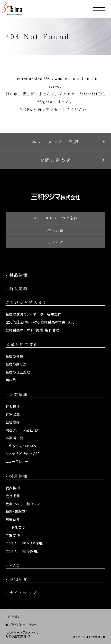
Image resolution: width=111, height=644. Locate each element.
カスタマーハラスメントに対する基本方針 (22, 634)
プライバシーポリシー (23, 625)
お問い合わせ (55, 160)
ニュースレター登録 (55, 142)
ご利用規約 (13, 617)
